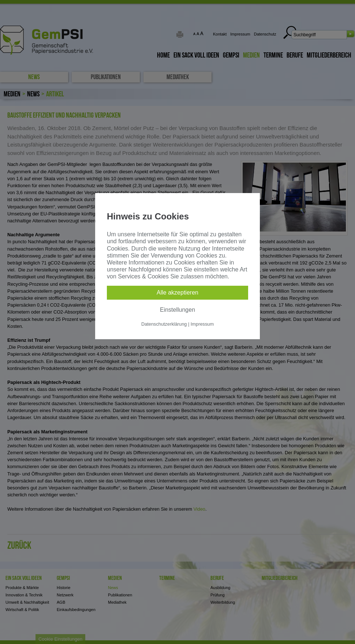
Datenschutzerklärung (164, 324)
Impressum (202, 324)
